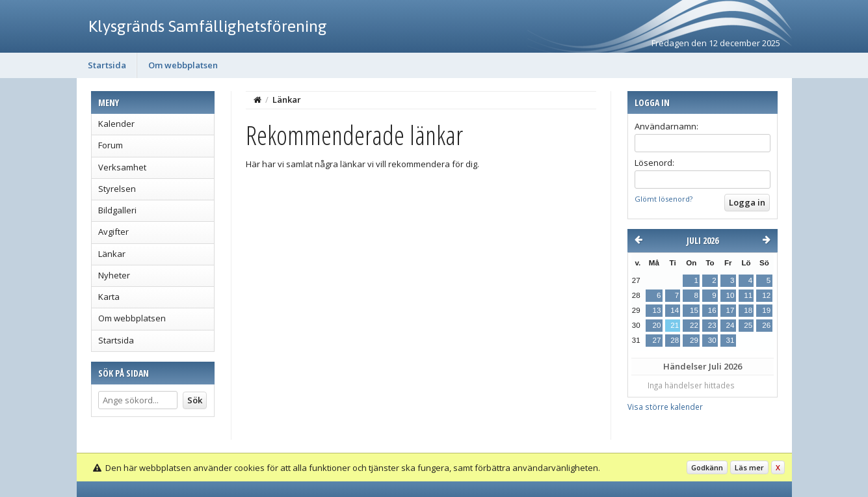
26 (766, 325)
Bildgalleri (117, 210)
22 (694, 325)
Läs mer (749, 467)
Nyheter (114, 275)
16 (712, 310)
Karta (109, 297)
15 (694, 310)
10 (730, 295)
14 (675, 310)
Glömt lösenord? (664, 199)
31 (730, 340)
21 (675, 325)
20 (657, 325)
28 (675, 340)
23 (712, 325)
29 (694, 340)
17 (730, 310)
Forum (111, 145)
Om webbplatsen (183, 65)
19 (766, 310)
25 (748, 325)
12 (766, 295)
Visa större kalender (665, 407)
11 (748, 295)
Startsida (107, 65)
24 (730, 325)
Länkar (112, 254)
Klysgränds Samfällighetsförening (208, 26)
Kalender (116, 124)
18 (748, 310)
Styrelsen (117, 189)
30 (712, 340)
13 (657, 310)
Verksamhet (122, 167)
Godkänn (707, 467)
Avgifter (113, 232)
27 (657, 340)
